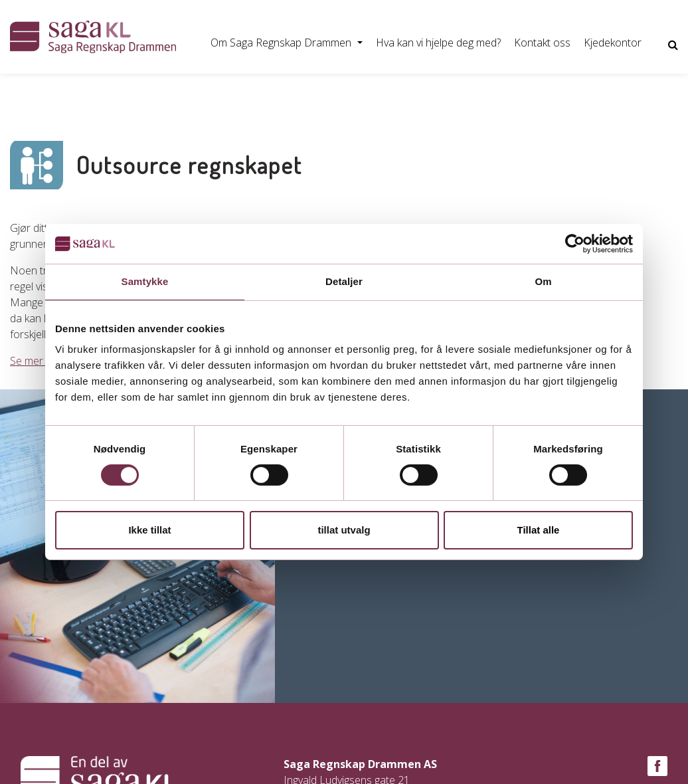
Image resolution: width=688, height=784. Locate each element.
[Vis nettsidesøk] (673, 45)
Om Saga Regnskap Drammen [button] (282, 43)
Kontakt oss (542, 43)
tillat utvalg (344, 530)
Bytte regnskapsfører (126, 92)
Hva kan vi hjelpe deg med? (438, 43)
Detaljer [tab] (344, 281)
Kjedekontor (613, 43)
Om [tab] (543, 281)
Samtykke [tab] (145, 281)
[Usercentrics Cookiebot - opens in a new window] (575, 244)
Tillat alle (539, 530)
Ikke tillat (149, 530)
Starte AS (33, 92)
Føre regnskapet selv (246, 92)
